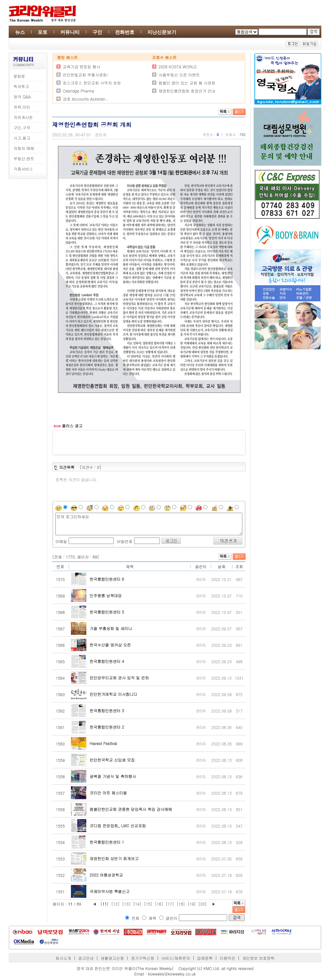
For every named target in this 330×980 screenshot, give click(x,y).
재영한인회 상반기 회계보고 (114, 858)
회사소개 (63, 958)
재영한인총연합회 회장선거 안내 (187, 91)
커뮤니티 (70, 32)
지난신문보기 (162, 32)
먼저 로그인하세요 (149, 524)
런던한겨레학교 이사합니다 (113, 694)
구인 (97, 32)
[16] (159, 904)
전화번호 (125, 32)
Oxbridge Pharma (78, 91)
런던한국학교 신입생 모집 (112, 760)
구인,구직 (22, 127)
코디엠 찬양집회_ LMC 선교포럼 (118, 825)
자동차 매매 (24, 148)
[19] (192, 904)
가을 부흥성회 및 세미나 (111, 628)
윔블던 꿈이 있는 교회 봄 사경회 (187, 83)
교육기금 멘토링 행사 (82, 67)
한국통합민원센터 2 (107, 727)
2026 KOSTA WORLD (178, 67)
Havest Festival (103, 743)
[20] (203, 904)
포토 (43, 32)
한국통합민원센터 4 (107, 661)
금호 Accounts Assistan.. (85, 99)
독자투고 (21, 86)
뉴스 (20, 32)
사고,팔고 (22, 138)
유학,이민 (22, 107)
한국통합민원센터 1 (107, 842)
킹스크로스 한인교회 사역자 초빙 (92, 83)
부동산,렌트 (24, 158)
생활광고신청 (112, 958)
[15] (148, 904)
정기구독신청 (143, 958)
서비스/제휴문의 (175, 958)
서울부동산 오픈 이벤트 (179, 75)
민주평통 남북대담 (106, 595)
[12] (115, 904)
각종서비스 (23, 169)
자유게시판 (23, 117)
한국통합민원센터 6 (107, 579)
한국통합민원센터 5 (107, 612)
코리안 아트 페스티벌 (108, 793)
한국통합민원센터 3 (107, 710)
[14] (137, 904)
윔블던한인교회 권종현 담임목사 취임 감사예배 (131, 809)
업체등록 (205, 958)
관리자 (101, 135)
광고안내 (86, 958)
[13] (126, 904)
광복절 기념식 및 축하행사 (113, 776)
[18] (181, 904)
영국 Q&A (22, 97)
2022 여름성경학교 (106, 875)
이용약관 (227, 958)
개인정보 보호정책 (258, 958)
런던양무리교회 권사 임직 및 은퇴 (119, 678)
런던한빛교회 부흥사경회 (85, 75)
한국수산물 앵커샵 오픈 (110, 645)
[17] (170, 904)
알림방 (19, 76)
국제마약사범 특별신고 (110, 891)
